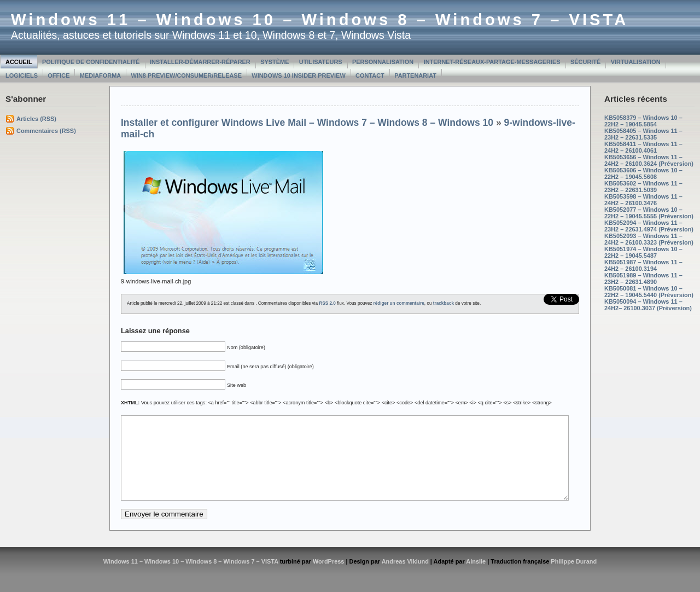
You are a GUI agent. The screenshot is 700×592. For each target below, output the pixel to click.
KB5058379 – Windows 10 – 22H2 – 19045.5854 (643, 121)
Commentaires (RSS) (46, 131)
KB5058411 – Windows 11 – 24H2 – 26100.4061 (643, 147)
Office (59, 76)
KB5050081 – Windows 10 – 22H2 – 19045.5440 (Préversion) (649, 292)
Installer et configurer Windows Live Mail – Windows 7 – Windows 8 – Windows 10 (307, 123)
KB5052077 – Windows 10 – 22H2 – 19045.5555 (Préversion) (649, 213)
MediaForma (100, 76)
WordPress (329, 578)
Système (275, 62)
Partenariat (415, 76)
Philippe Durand (574, 578)
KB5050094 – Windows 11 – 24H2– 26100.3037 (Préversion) (648, 305)
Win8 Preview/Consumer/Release (186, 76)
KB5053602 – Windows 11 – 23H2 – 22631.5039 (643, 187)
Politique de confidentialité (91, 62)
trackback (444, 303)
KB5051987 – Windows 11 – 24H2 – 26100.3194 (643, 265)
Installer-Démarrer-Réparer (200, 62)
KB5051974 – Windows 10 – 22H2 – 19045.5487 (643, 252)
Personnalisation (383, 62)
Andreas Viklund (405, 578)
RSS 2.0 (327, 303)
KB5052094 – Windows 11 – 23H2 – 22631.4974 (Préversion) (649, 226)
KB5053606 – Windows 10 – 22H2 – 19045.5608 (643, 173)
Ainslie (476, 578)
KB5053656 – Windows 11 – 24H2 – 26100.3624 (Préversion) (649, 160)
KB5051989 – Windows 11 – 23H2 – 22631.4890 (643, 278)
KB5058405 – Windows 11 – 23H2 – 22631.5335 (643, 134)
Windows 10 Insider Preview (298, 76)
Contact (370, 76)
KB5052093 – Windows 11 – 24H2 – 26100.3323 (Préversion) (649, 239)
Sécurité (585, 62)
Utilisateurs (321, 62)
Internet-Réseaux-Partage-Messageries (492, 62)
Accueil (19, 62)
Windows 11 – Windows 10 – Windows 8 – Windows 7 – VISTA (320, 20)
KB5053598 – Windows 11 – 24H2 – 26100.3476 (643, 200)
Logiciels (22, 76)
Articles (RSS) (36, 119)
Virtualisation (636, 62)
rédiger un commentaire (399, 303)
